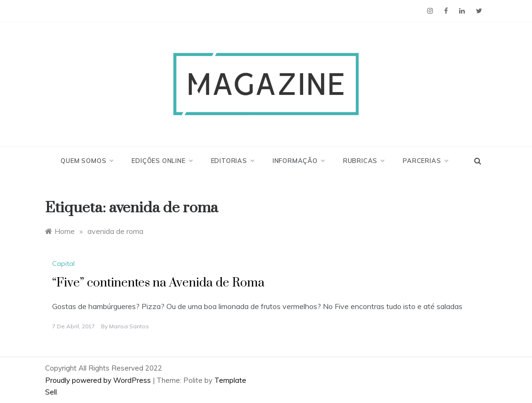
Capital (63, 263)
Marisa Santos (129, 326)
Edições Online (162, 161)
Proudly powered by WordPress (99, 380)
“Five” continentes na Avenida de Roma (158, 283)
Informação (298, 161)
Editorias (232, 161)
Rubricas (364, 161)
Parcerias (425, 161)
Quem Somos (87, 161)
